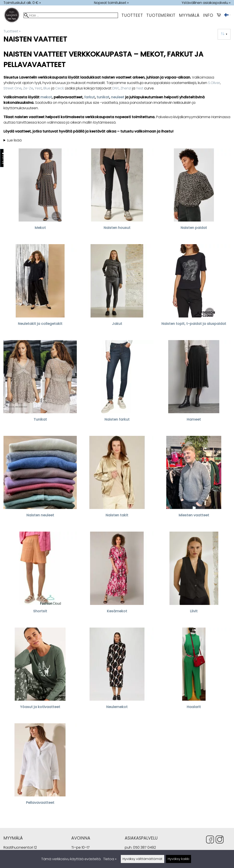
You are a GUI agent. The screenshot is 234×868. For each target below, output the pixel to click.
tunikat (103, 97)
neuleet (118, 97)
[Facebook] (210, 840)
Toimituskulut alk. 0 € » (22, 3)
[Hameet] (194, 386)
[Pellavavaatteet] (40, 769)
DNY (116, 88)
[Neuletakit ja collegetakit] (40, 290)
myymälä (189, 15)
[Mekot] (40, 195)
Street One (13, 88)
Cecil (59, 88)
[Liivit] (194, 578)
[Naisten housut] (117, 195)
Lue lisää (14, 140)
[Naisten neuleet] (40, 482)
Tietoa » (110, 859)
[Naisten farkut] (117, 386)
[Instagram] (220, 840)
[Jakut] (117, 290)
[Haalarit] (194, 674)
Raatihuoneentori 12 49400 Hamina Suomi (20, 848)
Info (208, 15)
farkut (90, 97)
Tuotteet (132, 15)
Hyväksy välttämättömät (143, 859)
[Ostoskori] (219, 15)
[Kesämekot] (117, 578)
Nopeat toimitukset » (111, 3)
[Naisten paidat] (194, 195)
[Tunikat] (40, 386)
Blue (47, 88)
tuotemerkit (161, 15)
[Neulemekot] (117, 674)
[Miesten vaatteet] (194, 482)
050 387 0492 (144, 847)
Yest (38, 88)
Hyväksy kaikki (178, 859)
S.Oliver (214, 83)
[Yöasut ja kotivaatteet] (40, 674)
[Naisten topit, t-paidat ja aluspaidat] (194, 290)
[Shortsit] (40, 578)
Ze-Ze (28, 88)
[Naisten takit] (117, 482)
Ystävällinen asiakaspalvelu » (206, 3)
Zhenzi (126, 88)
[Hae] (71, 15)
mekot (46, 97)
